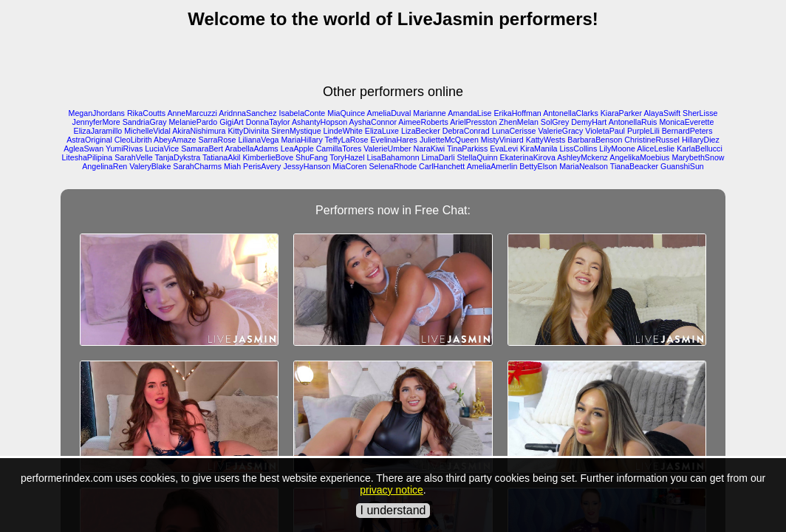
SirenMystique (296, 131)
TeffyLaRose (347, 140)
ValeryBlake (150, 166)
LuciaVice (162, 149)
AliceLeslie (656, 149)
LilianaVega (258, 140)
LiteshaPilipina (88, 157)
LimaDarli (438, 157)
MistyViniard (502, 140)
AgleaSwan (83, 149)
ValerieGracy (560, 131)
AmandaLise (469, 113)
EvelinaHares (394, 140)
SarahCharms (197, 166)
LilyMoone (617, 149)
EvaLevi (504, 149)
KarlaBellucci (700, 149)
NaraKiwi (430, 149)
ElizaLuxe (382, 131)
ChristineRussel (652, 140)
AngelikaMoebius (639, 157)
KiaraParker (621, 113)
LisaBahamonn (393, 157)
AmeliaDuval (389, 113)
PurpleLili (643, 131)
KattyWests (546, 140)
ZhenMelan (519, 122)
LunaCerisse (514, 131)
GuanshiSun (682, 166)
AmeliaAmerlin (492, 166)
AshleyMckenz (582, 157)
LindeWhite (343, 131)
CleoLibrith (133, 140)
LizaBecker (421, 131)
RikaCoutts (146, 113)
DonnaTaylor (268, 122)
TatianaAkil (222, 157)
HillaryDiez (701, 140)
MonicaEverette (686, 122)
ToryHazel (347, 157)
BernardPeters (687, 131)
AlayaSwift (662, 113)
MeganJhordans (97, 113)
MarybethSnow (698, 157)
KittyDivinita (248, 131)
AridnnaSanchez (247, 113)
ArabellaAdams (251, 149)
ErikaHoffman (517, 113)
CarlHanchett (442, 166)
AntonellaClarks (571, 113)
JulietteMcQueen (449, 140)
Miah (232, 166)
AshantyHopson (319, 122)
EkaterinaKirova (528, 157)
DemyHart (589, 122)
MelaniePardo (193, 122)
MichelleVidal (147, 131)
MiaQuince (346, 113)
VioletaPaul (605, 131)
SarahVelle (134, 157)
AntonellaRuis (633, 122)
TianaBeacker (634, 166)
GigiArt (232, 122)
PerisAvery (262, 166)
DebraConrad (466, 131)
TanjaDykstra (178, 157)
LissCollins (578, 149)
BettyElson (538, 166)
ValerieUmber (387, 149)
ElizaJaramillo (98, 131)
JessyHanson (307, 166)
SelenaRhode (393, 166)
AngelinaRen (105, 166)
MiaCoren (349, 166)
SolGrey (555, 122)
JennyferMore (96, 122)
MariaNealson (584, 166)
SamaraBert (202, 149)
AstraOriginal (89, 140)
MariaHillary (301, 140)
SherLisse (700, 113)
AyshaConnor (373, 122)
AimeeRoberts (423, 122)
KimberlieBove (268, 157)
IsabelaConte (302, 113)
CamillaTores (339, 149)
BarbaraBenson (595, 140)
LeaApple (297, 149)
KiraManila (539, 149)
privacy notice (392, 490)
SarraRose (217, 140)
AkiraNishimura (199, 131)
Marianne (429, 113)
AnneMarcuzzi (192, 113)
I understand (393, 510)
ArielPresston (473, 122)
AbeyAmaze (175, 140)
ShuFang (311, 157)
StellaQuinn (478, 157)
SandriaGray (145, 122)
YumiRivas (124, 149)
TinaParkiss (467, 149)
